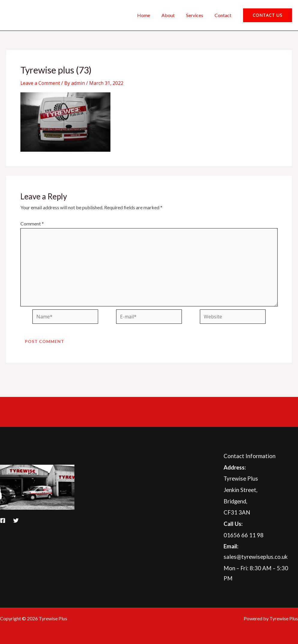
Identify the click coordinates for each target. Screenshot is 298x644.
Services (197, 15)
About (173, 15)
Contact (224, 15)
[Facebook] (3, 520)
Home (150, 15)
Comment (32, 224)
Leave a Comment (41, 83)
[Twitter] (16, 520)
